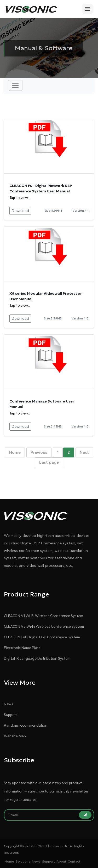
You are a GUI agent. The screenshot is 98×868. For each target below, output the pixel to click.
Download (20, 211)
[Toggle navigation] (15, 85)
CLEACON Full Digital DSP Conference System (42, 637)
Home (15, 452)
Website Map (15, 736)
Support (11, 715)
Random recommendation (26, 725)
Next (84, 452)
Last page (49, 462)
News (8, 704)
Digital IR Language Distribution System (37, 659)
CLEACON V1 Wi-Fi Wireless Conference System (44, 616)
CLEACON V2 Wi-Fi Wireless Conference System (44, 627)
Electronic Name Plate (22, 648)
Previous (39, 452)
